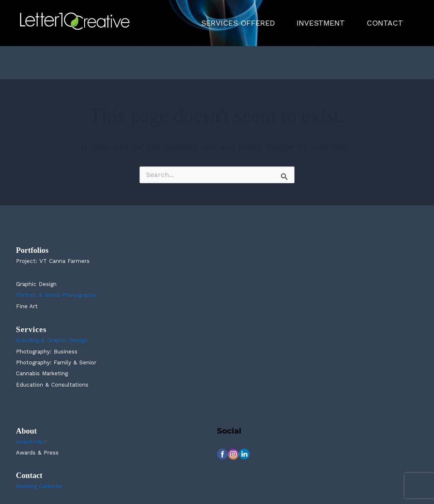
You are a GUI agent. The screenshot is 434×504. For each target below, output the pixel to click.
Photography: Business (47, 352)
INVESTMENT (321, 23)
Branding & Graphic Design (52, 340)
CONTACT (385, 23)
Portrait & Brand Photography (56, 295)
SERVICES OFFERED (238, 23)
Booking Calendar (39, 486)
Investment (32, 442)
